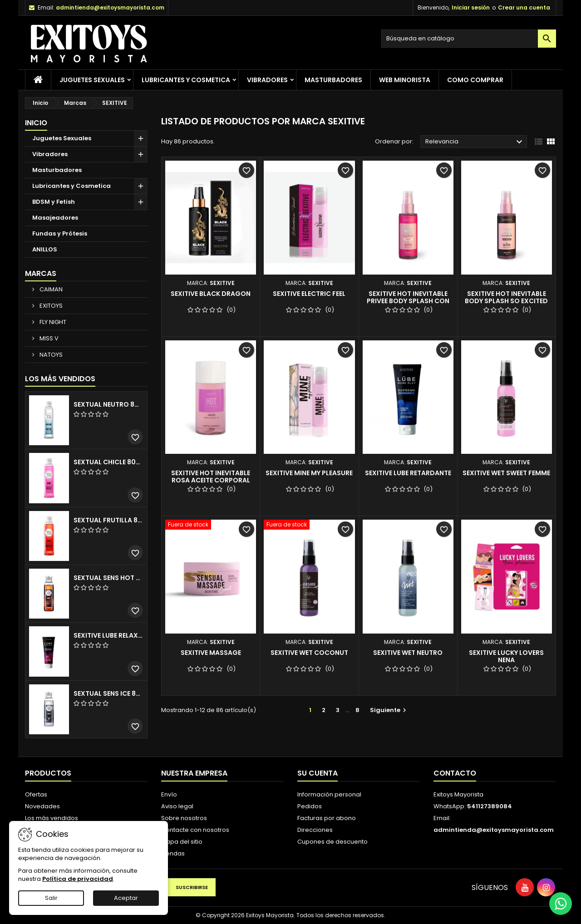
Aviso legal (177, 806)
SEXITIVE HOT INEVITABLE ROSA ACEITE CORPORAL (211, 477)
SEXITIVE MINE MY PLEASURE (309, 473)
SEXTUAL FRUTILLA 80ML (108, 520)
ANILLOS (45, 249)
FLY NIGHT (52, 322)
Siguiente (389, 710)
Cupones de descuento (332, 842)
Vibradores (267, 80)
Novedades (42, 806)
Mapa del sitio (182, 842)
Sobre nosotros (184, 818)
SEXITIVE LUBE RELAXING (108, 635)
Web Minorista (405, 80)
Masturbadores (333, 80)
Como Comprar (475, 80)
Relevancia (475, 142)
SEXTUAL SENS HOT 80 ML (108, 578)
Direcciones (315, 830)
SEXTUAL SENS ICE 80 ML (108, 693)
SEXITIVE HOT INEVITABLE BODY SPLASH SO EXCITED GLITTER (506, 301)
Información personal (329, 794)
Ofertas (36, 794)
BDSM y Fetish (54, 202)
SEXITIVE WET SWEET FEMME (506, 473)
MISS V (48, 338)
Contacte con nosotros (195, 830)
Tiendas (173, 853)
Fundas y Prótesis (60, 233)
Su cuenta (318, 773)
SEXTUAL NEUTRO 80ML (108, 404)
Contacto (455, 773)
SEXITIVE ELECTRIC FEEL (309, 294)
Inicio (36, 123)
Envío (169, 794)
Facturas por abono (327, 818)
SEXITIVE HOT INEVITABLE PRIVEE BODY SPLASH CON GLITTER (408, 301)
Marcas (41, 273)
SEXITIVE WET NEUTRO (408, 653)
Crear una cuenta (524, 7)
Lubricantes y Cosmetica (186, 80)
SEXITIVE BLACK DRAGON (211, 294)
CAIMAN (50, 289)
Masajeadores (55, 218)
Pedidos (310, 806)
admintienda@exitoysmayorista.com (110, 7)
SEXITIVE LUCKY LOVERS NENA (506, 656)
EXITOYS (50, 306)
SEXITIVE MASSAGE (211, 653)
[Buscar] (469, 39)
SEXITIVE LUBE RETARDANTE (408, 473)
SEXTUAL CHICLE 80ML (108, 462)
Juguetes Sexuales (92, 80)
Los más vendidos (60, 379)
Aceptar (126, 898)
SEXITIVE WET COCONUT (309, 653)
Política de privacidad (78, 879)
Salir (51, 898)
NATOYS (50, 355)
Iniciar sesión (471, 7)
